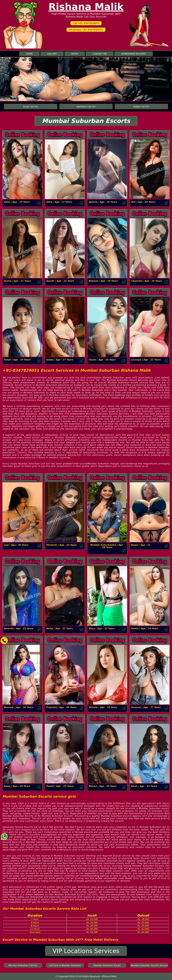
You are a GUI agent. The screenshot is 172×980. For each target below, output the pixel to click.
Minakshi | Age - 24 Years (61, 545)
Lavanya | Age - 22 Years (146, 360)
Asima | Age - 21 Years (17, 281)
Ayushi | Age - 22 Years (60, 281)
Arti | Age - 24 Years (143, 202)
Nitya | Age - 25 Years (102, 628)
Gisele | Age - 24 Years (102, 360)
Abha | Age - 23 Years (17, 202)
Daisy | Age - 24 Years (17, 786)
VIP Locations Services (86, 951)
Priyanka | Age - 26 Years (61, 707)
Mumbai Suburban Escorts (86, 121)
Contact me (100, 54)
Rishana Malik (86, 7)
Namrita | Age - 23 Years (18, 628)
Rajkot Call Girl (141, 106)
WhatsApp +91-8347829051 (86, 30)
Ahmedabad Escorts (134, 54)
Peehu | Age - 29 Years (145, 628)
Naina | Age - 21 (141, 545)
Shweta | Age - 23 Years (103, 707)
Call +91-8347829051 (86, 23)
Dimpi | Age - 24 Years (17, 360)
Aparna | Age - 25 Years (103, 202)
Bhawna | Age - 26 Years (103, 281)
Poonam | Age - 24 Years (18, 707)
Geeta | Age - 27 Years (60, 360)
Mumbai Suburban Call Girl (23, 965)
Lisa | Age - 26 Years (16, 545)
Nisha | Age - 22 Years (59, 628)
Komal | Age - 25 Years (60, 786)
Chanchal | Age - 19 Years (146, 281)
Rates (75, 54)
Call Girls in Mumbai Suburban (65, 965)
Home (29, 54)
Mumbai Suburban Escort (107, 965)
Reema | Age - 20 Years (102, 786)
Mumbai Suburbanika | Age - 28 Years (107, 546)
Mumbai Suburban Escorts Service (149, 965)
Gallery (52, 54)
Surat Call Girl (31, 106)
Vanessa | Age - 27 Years (146, 707)
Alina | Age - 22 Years (59, 202)
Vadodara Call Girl (86, 106)
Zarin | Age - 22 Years (144, 786)
